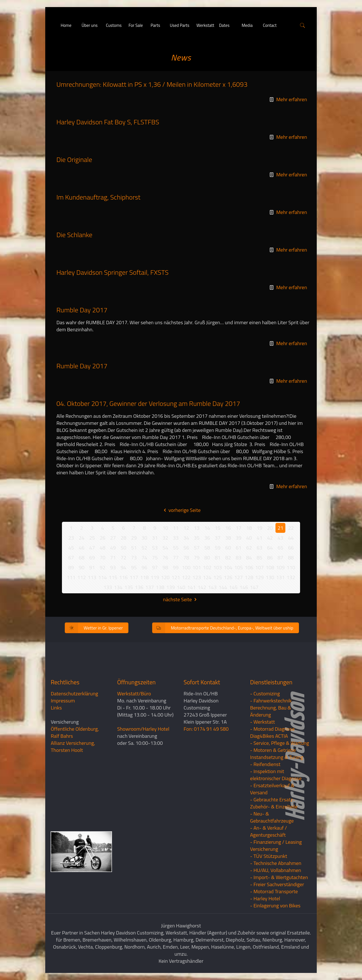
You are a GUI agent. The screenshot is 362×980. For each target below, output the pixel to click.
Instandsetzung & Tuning (277, 757)
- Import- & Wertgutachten (279, 877)
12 (186, 528)
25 (92, 538)
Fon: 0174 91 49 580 (206, 729)
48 (102, 548)
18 (249, 528)
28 (123, 538)
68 (81, 558)
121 (176, 577)
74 (144, 558)
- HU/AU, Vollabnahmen (275, 870)
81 (217, 558)
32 (165, 538)
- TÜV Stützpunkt (269, 856)
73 (134, 558)
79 (197, 558)
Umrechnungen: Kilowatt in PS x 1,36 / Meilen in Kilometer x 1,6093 (152, 84)
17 (238, 528)
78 (186, 558)
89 (71, 567)
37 (217, 538)
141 (191, 587)
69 (92, 558)
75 (155, 558)
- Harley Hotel (265, 898)
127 (238, 577)
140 (181, 587)
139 (171, 587)
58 (207, 548)
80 (207, 558)
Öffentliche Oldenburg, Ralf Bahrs (75, 732)
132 (291, 577)
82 (228, 558)
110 (291, 567)
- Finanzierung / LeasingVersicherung (276, 845)
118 (144, 577)
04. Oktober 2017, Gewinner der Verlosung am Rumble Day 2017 (148, 403)
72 (123, 558)
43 (280, 538)
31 (155, 538)
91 (92, 567)
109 (280, 567)
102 (207, 567)
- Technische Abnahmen (276, 863)
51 (134, 548)
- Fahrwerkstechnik (271, 701)
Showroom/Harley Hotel (143, 729)
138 (160, 587)
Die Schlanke (74, 235)
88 (291, 558)
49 (113, 548)
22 (291, 528)
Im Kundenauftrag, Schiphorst (98, 197)
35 (197, 538)
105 (238, 567)
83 (238, 558)
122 (186, 577)
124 (207, 577)
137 (150, 587)
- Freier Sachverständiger (277, 884)
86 (270, 558)
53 (155, 548)
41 (259, 538)
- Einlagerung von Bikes (275, 906)
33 (176, 538)
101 (197, 567)
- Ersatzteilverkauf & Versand (272, 789)
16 (228, 528)
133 (108, 587)
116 (123, 577)
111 (71, 577)
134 (118, 587)
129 (259, 577)
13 (197, 528)
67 (71, 558)
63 (259, 548)
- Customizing (265, 694)
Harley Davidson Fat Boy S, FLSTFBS (108, 122)
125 (217, 577)
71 (113, 558)
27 (113, 538)
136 (139, 587)
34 (186, 538)
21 (280, 528)
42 (270, 538)
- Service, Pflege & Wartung (280, 743)
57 (197, 548)
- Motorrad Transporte (274, 891)
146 (244, 587)
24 (81, 538)
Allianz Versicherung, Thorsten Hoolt (73, 747)
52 (144, 548)
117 (134, 577)
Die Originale (74, 159)
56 (186, 548)
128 (249, 577)
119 (155, 577)
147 (254, 587)
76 (165, 558)
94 (123, 567)
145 (233, 587)
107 (259, 567)
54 (165, 548)
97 (155, 567)
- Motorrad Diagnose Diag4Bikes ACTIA (272, 732)
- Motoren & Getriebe (273, 750)
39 (238, 538)
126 (228, 577)
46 (81, 548)
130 (270, 577)
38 (228, 538)
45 (71, 548)
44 (291, 538)
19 (259, 528)
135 (129, 587)
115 (113, 577)
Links (56, 708)
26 (102, 538)
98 (165, 567)
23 (71, 538)
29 (134, 538)
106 (249, 567)
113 (92, 577)
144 (223, 587)
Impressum (63, 701)
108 (270, 567)
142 (202, 587)
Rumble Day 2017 (82, 310)
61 (238, 548)
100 (186, 567)
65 (280, 548)
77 (176, 558)
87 (280, 558)
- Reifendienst (265, 764)
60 (228, 548)
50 (123, 548)
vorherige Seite (181, 510)
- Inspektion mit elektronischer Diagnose (276, 775)
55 (176, 548)
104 (228, 567)
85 (259, 558)
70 (102, 558)
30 (144, 538)
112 (81, 577)
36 (207, 538)
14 (207, 528)
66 (291, 548)
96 (144, 567)
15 (217, 528)
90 (81, 567)
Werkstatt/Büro (134, 694)
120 (165, 577)
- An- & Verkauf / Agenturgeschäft (268, 831)
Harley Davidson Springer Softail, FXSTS (112, 272)
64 (270, 548)
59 (217, 548)
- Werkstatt (262, 722)
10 (165, 528)
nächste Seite (181, 599)
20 (270, 528)
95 (134, 567)
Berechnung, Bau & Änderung (271, 711)
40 (249, 538)
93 (113, 567)
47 (92, 548)
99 (176, 567)
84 (249, 558)
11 (176, 528)
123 (197, 577)
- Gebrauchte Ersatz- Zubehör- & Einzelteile (274, 803)
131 (280, 577)
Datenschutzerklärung (74, 694)
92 (102, 567)
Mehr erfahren (292, 99)
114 (102, 577)
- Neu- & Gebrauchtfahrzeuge (272, 817)
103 (217, 567)
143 (212, 587)
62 (249, 548)
